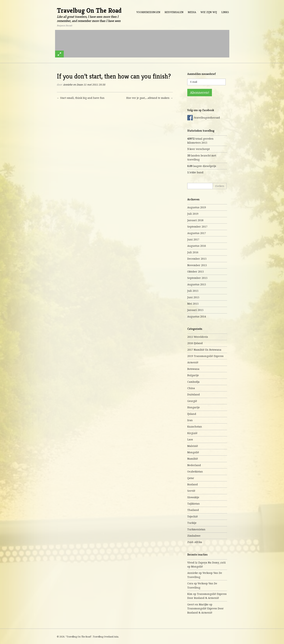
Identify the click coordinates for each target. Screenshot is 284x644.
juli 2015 (193, 291)
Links (225, 12)
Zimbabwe (194, 536)
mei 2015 (193, 304)
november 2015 (197, 265)
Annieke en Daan (73, 85)
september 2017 (197, 227)
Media (192, 12)
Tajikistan (194, 504)
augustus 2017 (197, 233)
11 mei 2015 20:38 (95, 85)
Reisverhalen (174, 12)
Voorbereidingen (148, 12)
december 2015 (197, 259)
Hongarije (194, 407)
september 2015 (197, 278)
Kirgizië (192, 433)
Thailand (193, 510)
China (191, 388)
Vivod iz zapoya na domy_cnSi (206, 563)
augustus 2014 (197, 317)
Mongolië (193, 452)
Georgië (192, 401)
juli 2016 (193, 252)
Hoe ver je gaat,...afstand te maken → (150, 98)
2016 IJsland (195, 343)
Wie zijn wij (209, 12)
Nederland (194, 465)
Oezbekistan (195, 472)
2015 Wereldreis (198, 337)
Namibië (193, 459)
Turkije (192, 523)
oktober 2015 (196, 272)
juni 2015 (193, 297)
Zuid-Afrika (195, 542)
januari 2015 (195, 310)
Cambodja (193, 382)
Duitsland (194, 395)
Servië (191, 491)
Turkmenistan (196, 529)
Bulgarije (193, 375)
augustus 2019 (197, 207)
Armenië (193, 362)
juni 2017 (193, 240)
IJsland (192, 414)
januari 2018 (195, 220)
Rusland (193, 484)
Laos (190, 439)
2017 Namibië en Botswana (204, 350)
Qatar (191, 478)
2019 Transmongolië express (205, 356)
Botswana (193, 369)
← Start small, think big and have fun (81, 98)
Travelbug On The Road (89, 10)
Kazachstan (195, 427)
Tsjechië (193, 517)
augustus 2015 (197, 284)
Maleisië (193, 446)
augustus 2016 (197, 246)
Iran (190, 420)
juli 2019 (193, 214)
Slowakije (193, 497)
